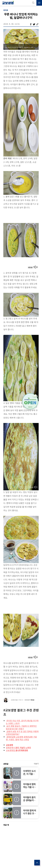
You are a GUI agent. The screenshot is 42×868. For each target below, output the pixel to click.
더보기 (36, 764)
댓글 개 (6, 825)
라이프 (6, 10)
